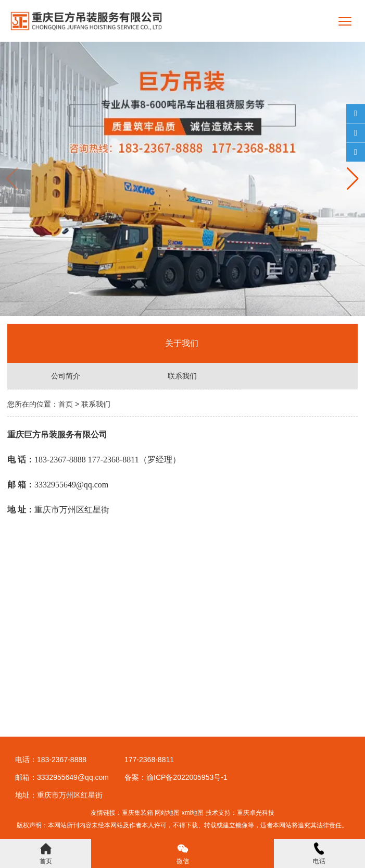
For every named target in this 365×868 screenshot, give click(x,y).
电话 (319, 854)
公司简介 (66, 376)
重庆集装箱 (137, 813)
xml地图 (193, 813)
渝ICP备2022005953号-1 (187, 777)
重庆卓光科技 (256, 813)
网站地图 (167, 813)
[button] (353, 179)
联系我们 (182, 376)
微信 (183, 854)
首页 (66, 404)
